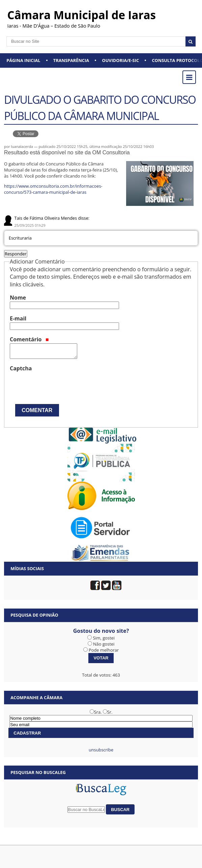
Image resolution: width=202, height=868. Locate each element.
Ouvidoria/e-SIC (120, 60)
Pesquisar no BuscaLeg (38, 772)
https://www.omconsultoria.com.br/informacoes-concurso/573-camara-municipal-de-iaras (53, 189)
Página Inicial (23, 60)
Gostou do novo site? (101, 631)
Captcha (21, 368)
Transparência (71, 60)
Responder (16, 254)
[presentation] (61, 385)
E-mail (18, 318)
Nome (18, 298)
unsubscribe (101, 750)
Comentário (29, 339)
